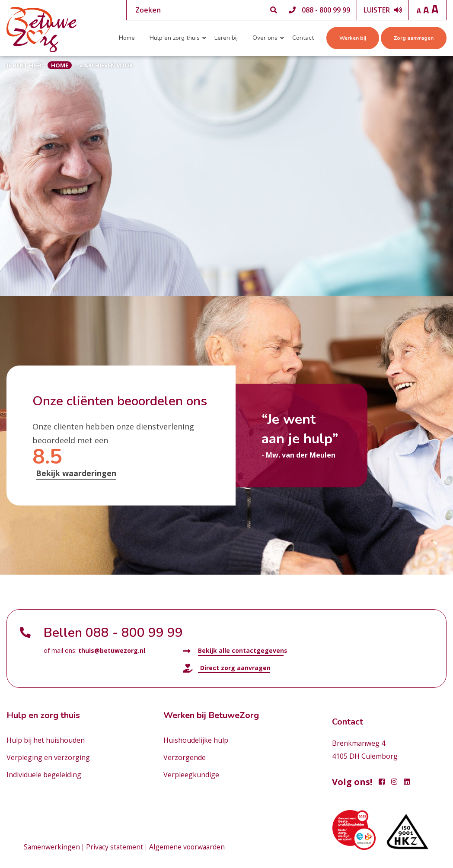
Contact (303, 38)
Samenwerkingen (52, 847)
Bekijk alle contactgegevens (235, 651)
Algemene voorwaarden (189, 847)
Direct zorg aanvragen (227, 668)
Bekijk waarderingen (76, 473)
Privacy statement (115, 847)
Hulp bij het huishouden (46, 740)
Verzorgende (185, 757)
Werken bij (353, 38)
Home (127, 38)
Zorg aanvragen (414, 38)
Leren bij (226, 38)
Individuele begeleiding (44, 775)
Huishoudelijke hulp (196, 740)
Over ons (265, 38)
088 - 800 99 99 (326, 10)
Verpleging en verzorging (48, 757)
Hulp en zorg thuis (175, 38)
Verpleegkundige (191, 775)
